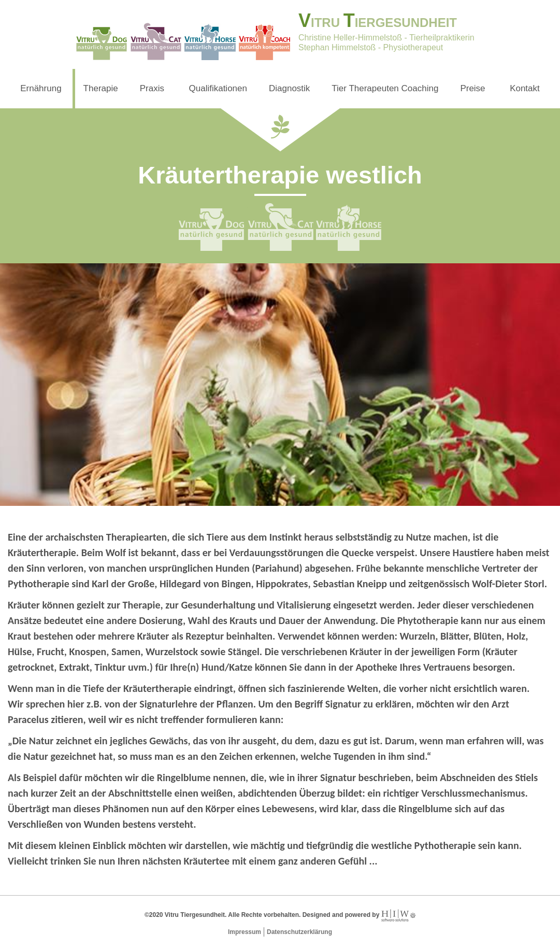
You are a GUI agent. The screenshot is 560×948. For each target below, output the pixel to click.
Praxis (152, 88)
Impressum (245, 932)
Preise (472, 88)
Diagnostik (289, 88)
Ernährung (41, 88)
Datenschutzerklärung (299, 932)
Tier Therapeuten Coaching (385, 88)
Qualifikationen (218, 88)
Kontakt (525, 88)
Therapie (101, 88)
